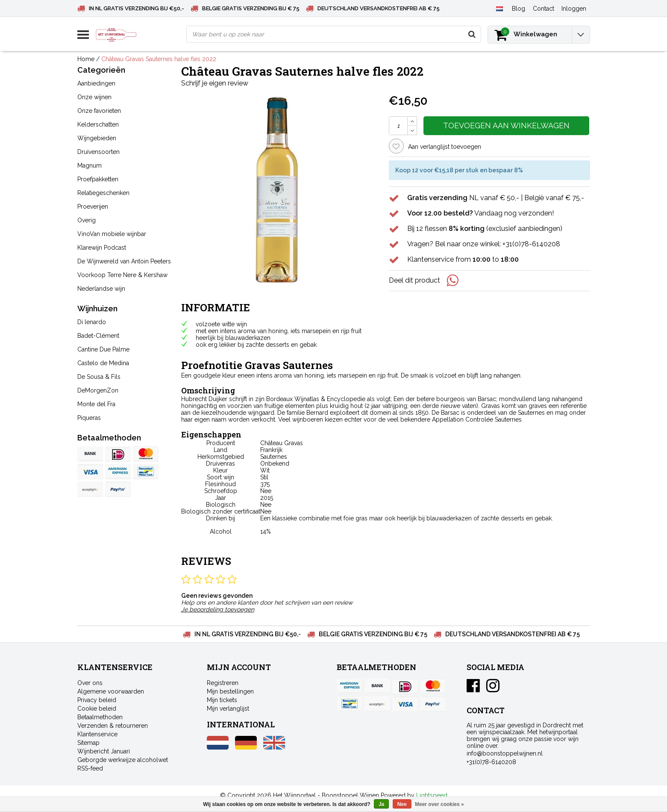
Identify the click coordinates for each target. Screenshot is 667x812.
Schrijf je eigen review (215, 83)
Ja (381, 804)
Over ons (90, 683)
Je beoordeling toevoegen (218, 609)
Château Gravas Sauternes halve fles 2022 (159, 59)
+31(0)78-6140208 (491, 762)
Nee (402, 804)
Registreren (223, 683)
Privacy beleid (97, 700)
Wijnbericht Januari (104, 751)
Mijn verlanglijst (228, 709)
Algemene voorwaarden (111, 691)
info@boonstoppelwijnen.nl (505, 753)
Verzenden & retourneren (113, 726)
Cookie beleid (97, 709)
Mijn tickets (222, 700)
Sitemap (88, 743)
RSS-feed (90, 768)
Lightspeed (432, 795)
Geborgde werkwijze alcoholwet (123, 760)
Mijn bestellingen (230, 691)
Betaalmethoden (100, 717)
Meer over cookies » (439, 804)
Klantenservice (97, 734)
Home (86, 59)
